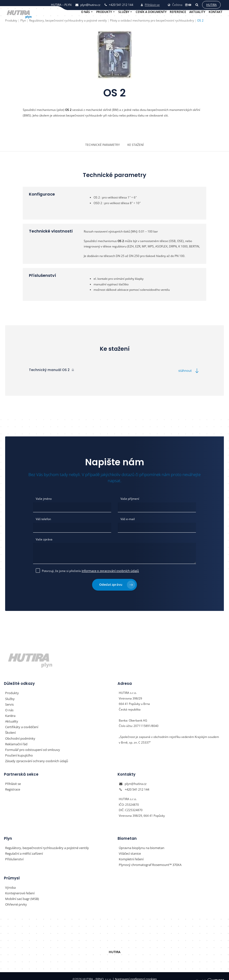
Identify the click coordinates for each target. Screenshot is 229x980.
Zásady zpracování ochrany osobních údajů (34, 757)
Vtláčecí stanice (129, 849)
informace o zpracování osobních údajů (108, 569)
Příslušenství (14, 854)
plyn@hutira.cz (135, 780)
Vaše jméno (44, 498)
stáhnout (190, 370)
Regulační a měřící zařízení (23, 849)
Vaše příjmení (130, 498)
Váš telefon (43, 518)
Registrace (12, 785)
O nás (85, 12)
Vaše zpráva (44, 538)
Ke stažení (135, 145)
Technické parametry (103, 145)
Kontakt (216, 12)
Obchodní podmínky (19, 735)
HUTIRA (114, 946)
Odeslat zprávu (117, 582)
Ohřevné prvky (15, 899)
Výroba (10, 882)
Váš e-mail (128, 518)
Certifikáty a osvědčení (21, 724)
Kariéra (10, 713)
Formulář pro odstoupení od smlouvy (30, 746)
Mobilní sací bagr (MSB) (21, 893)
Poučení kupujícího (18, 752)
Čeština (175, 4)
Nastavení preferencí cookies (134, 973)
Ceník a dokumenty (151, 12)
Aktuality (197, 12)
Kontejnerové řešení (19, 888)
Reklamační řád (16, 741)
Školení (10, 730)
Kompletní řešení (130, 854)
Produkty (104, 12)
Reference (178, 12)
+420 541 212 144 (137, 785)
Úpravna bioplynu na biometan (140, 843)
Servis (9, 702)
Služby (124, 12)
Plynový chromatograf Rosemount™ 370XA (148, 860)
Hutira (211, 4)
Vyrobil (210, 973)
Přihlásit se (150, 4)
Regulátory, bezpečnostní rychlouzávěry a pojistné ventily (44, 843)
